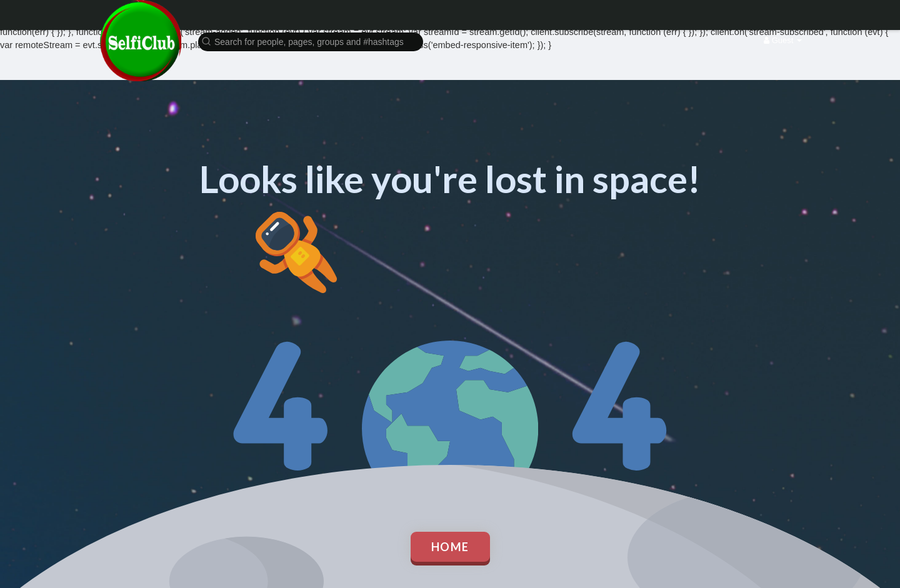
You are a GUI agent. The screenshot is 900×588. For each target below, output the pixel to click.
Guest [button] (783, 40)
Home (450, 547)
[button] (311, 41)
